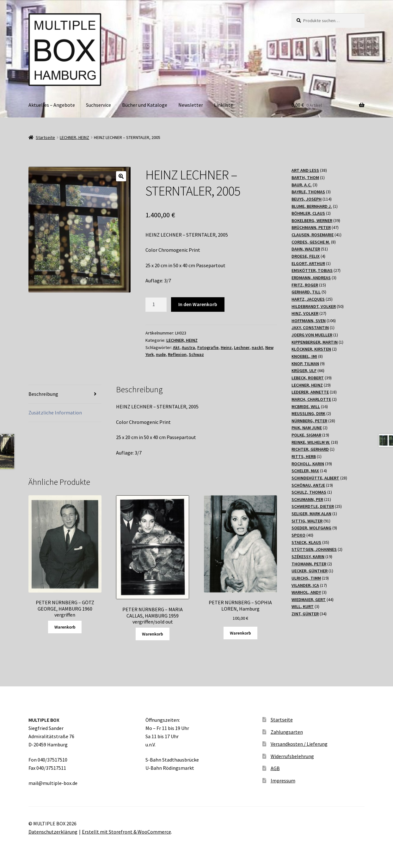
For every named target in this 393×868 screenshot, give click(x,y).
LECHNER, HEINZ (74, 137)
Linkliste (224, 105)
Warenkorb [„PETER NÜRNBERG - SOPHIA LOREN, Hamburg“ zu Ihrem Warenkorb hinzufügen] (240, 633)
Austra (188, 347)
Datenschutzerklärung (53, 832)
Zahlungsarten (287, 732)
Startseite (45, 137)
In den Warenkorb (198, 304)
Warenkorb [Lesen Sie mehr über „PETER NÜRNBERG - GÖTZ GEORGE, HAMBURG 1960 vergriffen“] (65, 627)
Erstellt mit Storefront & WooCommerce (126, 832)
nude (161, 354)
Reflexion (177, 354)
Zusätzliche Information (55, 413)
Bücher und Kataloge (145, 105)
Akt (176, 347)
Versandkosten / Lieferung (299, 744)
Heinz (226, 347)
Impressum (283, 781)
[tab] (65, 394)
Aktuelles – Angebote (52, 105)
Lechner (242, 347)
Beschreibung (43, 394)
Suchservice (98, 105)
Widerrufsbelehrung (292, 756)
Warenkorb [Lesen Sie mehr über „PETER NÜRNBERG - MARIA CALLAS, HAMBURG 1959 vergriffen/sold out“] (153, 634)
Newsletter (191, 105)
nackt (257, 347)
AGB (275, 768)
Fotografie (208, 347)
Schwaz (196, 354)
